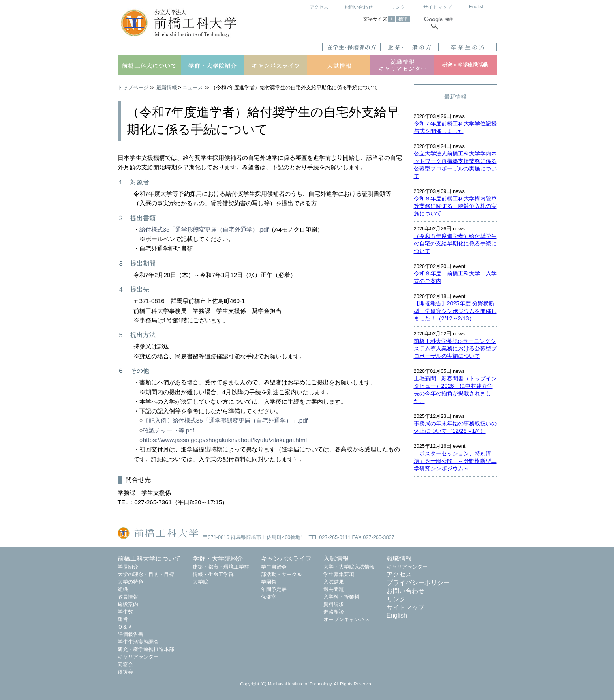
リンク (398, 7)
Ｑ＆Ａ (125, 627)
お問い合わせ (359, 7)
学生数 (125, 612)
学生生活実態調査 (138, 642)
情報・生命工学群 (213, 574)
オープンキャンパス (346, 619)
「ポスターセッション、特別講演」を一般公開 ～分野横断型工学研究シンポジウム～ (455, 461)
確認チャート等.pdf (169, 430)
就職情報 (399, 559)
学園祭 (269, 582)
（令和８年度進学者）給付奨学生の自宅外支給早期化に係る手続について (455, 243)
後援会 (125, 672)
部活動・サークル (282, 574)
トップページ (133, 87)
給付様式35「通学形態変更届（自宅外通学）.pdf (204, 229)
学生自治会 (274, 567)
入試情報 (336, 559)
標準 (403, 19)
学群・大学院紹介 (218, 559)
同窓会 (125, 664)
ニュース (193, 87)
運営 (123, 619)
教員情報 (128, 597)
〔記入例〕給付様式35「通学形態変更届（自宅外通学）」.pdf (225, 420)
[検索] (462, 20)
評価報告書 (130, 634)
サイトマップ (437, 7)
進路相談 (334, 612)
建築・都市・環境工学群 (221, 567)
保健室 (269, 597)
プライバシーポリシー (418, 583)
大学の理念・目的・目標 (146, 574)
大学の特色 (130, 582)
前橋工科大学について (149, 559)
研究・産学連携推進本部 (146, 649)
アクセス (319, 7)
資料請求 (334, 604)
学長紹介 (128, 567)
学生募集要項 (339, 574)
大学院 (200, 582)
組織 (123, 589)
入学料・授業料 (341, 597)
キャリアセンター (138, 657)
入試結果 (334, 582)
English (477, 7)
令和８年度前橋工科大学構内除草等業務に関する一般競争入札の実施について (455, 206)
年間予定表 (274, 589)
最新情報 (167, 87)
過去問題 (334, 589)
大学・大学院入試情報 (349, 567)
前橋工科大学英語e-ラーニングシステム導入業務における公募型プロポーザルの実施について (455, 348)
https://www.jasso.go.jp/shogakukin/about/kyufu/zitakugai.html (225, 440)
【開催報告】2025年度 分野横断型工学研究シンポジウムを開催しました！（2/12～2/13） (455, 311)
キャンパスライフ (286, 559)
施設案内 (128, 604)
